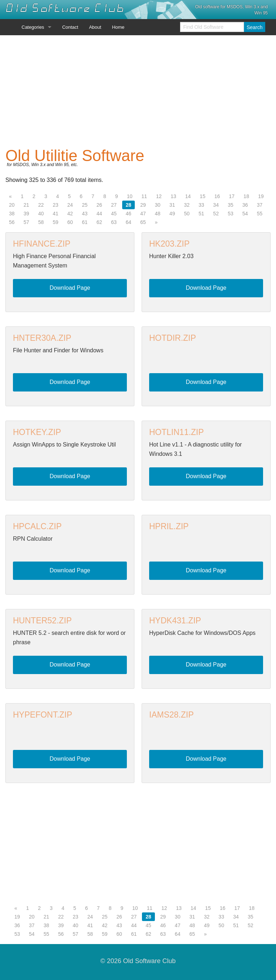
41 (56, 214)
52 (216, 214)
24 (70, 205)
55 (260, 214)
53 (231, 214)
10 (130, 196)
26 (99, 205)
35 (231, 205)
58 (41, 222)
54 (245, 214)
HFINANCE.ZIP (42, 244)
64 (129, 222)
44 (99, 214)
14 (188, 196)
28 (129, 205)
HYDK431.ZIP (175, 620)
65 (143, 222)
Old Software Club (65, 8)
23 (56, 205)
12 (159, 196)
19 (261, 196)
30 (158, 205)
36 (245, 205)
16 (217, 196)
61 (85, 222)
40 (41, 214)
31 (172, 205)
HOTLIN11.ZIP (176, 432)
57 (27, 222)
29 (143, 205)
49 (172, 214)
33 (202, 205)
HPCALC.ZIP (37, 526)
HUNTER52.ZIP (42, 620)
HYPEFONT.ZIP (43, 715)
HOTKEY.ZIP (37, 432)
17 (232, 196)
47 (143, 214)
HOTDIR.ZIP (172, 338)
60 (70, 222)
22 (41, 205)
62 (99, 222)
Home (118, 27)
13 (174, 196)
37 (260, 205)
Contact (70, 27)
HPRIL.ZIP (169, 526)
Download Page (70, 288)
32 (187, 205)
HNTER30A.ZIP (42, 338)
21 (27, 205)
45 (114, 214)
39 (27, 214)
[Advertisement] (138, 91)
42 (70, 214)
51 (202, 214)
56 (12, 222)
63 (114, 222)
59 (56, 222)
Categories (33, 27)
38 (12, 214)
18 (247, 196)
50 (187, 214)
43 (85, 214)
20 (12, 205)
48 (158, 214)
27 (114, 205)
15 (203, 196)
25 (85, 205)
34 (216, 205)
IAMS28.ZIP (171, 715)
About (95, 27)
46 (129, 214)
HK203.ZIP (169, 244)
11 (144, 196)
